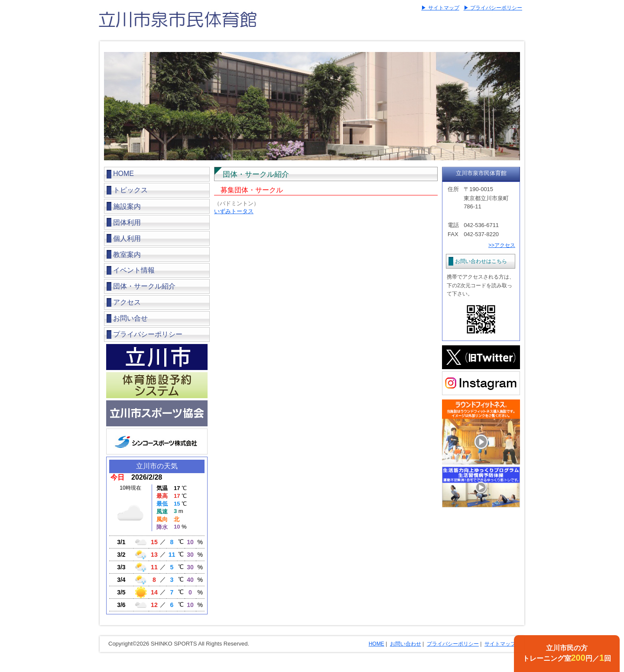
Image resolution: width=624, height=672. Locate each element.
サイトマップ (500, 644)
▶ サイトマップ (440, 8)
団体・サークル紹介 (144, 286)
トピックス (130, 190)
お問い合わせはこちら (481, 261)
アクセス (127, 302)
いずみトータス (234, 211)
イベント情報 (134, 270)
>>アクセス (502, 245)
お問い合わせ (406, 644)
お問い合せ (130, 318)
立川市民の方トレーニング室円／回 (567, 653)
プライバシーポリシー (148, 334)
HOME (123, 174)
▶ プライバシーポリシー (493, 8)
